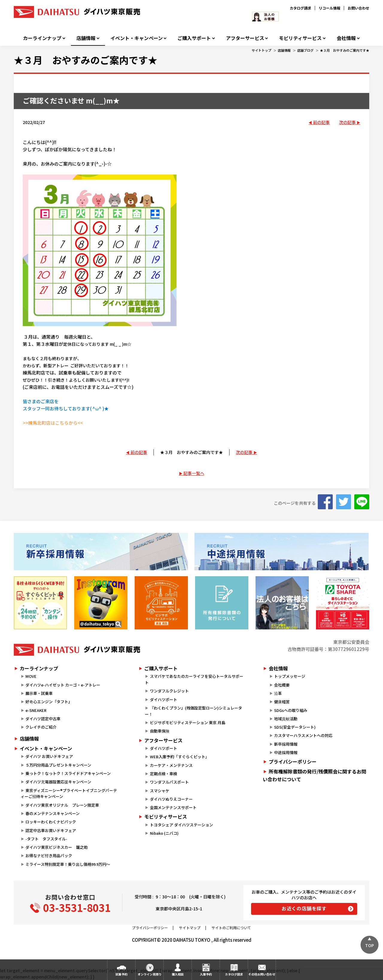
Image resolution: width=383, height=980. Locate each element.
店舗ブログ (305, 50)
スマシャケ (160, 791)
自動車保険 (160, 731)
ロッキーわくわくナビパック (51, 822)
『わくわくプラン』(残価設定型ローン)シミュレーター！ (193, 711)
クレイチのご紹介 (41, 727)
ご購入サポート (194, 38)
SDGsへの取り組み (291, 710)
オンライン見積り (150, 974)
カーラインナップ (42, 38)
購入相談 (178, 974)
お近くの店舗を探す (304, 908)
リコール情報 (329, 8)
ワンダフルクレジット (169, 691)
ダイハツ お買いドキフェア (49, 756)
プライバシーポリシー (293, 762)
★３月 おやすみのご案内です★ (345, 50)
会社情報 (346, 38)
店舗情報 (86, 38)
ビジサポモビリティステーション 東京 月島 (188, 723)
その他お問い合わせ (262, 974)
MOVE (31, 676)
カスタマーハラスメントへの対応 (303, 735)
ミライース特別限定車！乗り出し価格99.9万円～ (68, 864)
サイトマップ (190, 928)
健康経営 (282, 702)
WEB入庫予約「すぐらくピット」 (180, 757)
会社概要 (282, 685)
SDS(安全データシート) (295, 727)
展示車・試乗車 (39, 693)
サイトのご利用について (231, 928)
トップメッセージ (290, 676)
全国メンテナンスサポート (173, 807)
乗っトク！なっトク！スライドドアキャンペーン (68, 773)
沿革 (278, 693)
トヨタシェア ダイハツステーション (181, 825)
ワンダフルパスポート (169, 782)
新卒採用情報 (286, 744)
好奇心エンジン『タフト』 (49, 702)
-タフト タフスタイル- (46, 839)
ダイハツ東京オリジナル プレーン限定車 (62, 805)
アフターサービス (245, 38)
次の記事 (347, 122)
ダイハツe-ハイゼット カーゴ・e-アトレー (63, 685)
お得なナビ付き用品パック (51, 856)
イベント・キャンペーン (137, 38)
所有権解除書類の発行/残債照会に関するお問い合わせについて (314, 775)
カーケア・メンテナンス (171, 765)
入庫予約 (206, 974)
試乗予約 (121, 974)
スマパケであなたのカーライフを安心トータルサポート (194, 679)
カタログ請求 (300, 8)
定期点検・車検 (164, 774)
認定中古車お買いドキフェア (51, 830)
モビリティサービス (300, 38)
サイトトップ (262, 50)
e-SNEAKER (36, 710)
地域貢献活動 (286, 719)
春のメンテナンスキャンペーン (53, 813)
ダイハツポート (164, 700)
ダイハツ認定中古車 (43, 719)
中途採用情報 (286, 752)
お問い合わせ (358, 8)
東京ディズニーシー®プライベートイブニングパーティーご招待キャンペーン (69, 794)
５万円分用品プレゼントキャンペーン (58, 765)
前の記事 (321, 122)
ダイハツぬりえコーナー (171, 799)
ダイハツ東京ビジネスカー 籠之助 (57, 847)
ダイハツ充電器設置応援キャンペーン (58, 782)
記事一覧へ (194, 473)
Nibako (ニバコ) (164, 833)
